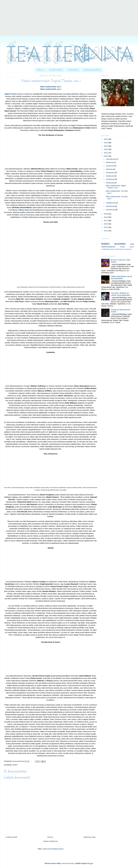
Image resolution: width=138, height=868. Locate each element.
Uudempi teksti (11, 837)
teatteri (15, 765)
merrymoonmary (68, 863)
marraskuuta (111, 159)
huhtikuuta (110, 183)
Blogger (90, 863)
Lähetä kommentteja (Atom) (53, 849)
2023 (106, 146)
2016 (106, 224)
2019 (106, 214)
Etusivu (41, 70)
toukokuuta (110, 179)
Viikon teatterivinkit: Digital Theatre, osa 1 (116, 187)
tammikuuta (111, 210)
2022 (106, 149)
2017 (106, 220)
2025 (106, 139)
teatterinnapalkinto (108, 247)
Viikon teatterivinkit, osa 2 (51, 89)
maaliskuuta (111, 203)
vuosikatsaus (106, 249)
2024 (106, 143)
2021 (106, 153)
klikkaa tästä (24, 210)
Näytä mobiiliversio (51, 841)
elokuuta (109, 169)
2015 (106, 227)
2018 (106, 217)
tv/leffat (122, 247)
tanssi (113, 249)
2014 (106, 231)
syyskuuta (110, 166)
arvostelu (120, 244)
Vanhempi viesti (89, 837)
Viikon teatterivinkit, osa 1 (51, 87)
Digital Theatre (11, 94)
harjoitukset (128, 249)
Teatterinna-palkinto (92, 70)
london (132, 247)
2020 (106, 156)
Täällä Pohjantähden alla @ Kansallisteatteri (121, 277)
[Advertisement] (69, 20)
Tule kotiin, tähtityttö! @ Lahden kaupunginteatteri (120, 294)
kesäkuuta (110, 176)
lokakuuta (110, 162)
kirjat (132, 244)
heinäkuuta (110, 173)
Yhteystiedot (73, 70)
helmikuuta (110, 206)
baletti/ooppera (120, 249)
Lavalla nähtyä (56, 70)
